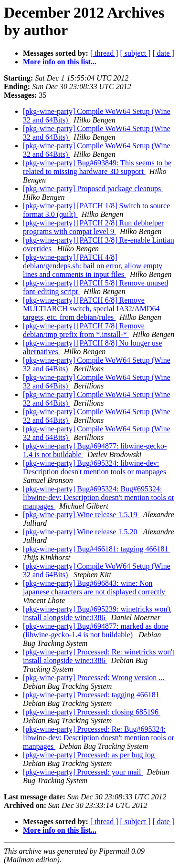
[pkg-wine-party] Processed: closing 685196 (92, 712)
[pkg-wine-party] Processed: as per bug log (90, 755)
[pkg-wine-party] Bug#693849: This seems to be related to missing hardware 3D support (97, 167)
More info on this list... (60, 62)
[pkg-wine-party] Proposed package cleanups (93, 189)
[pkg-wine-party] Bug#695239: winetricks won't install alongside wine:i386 (97, 613)
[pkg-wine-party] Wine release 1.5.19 (81, 515)
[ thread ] (104, 53)
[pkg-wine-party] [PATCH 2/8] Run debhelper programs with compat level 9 (93, 227)
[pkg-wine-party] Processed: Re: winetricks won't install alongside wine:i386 (99, 656)
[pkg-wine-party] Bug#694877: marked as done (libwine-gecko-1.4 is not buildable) (96, 630)
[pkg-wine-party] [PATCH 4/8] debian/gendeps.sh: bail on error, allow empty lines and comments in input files (93, 266)
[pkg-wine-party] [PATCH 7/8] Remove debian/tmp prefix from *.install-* (84, 330)
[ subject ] (136, 53)
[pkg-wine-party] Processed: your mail (83, 772)
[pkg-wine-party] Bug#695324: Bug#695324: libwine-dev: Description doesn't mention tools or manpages (99, 497)
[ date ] (163, 53)
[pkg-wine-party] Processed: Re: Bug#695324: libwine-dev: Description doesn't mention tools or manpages (99, 738)
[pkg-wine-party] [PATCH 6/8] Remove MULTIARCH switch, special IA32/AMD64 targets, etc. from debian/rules (91, 309)
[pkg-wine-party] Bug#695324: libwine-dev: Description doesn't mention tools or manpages (95, 467)
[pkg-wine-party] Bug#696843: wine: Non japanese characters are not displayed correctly (95, 587)
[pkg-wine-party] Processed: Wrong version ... (95, 678)
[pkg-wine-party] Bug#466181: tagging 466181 (96, 549)
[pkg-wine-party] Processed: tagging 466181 (92, 695)
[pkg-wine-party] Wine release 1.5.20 (81, 532)
